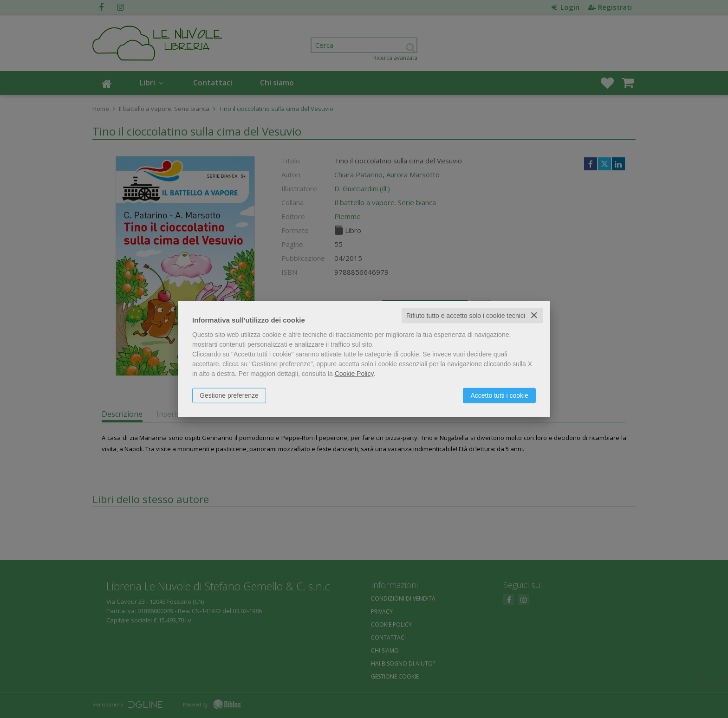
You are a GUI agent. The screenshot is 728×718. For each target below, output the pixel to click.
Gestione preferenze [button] (229, 395)
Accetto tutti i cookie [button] (499, 395)
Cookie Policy (354, 374)
